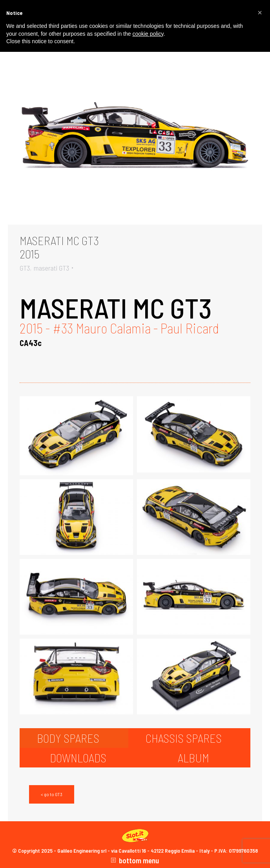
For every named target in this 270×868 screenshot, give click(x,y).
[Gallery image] (135, 140)
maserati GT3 (51, 268)
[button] (260, 13)
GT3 (25, 268)
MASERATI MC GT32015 (59, 247)
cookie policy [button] (148, 34)
